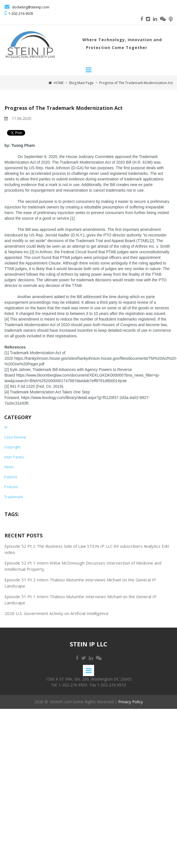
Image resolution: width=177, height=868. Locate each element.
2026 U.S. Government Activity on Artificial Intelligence (57, 614)
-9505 (29, 14)
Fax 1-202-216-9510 (108, 686)
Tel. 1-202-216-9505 (69, 686)
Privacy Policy (131, 703)
